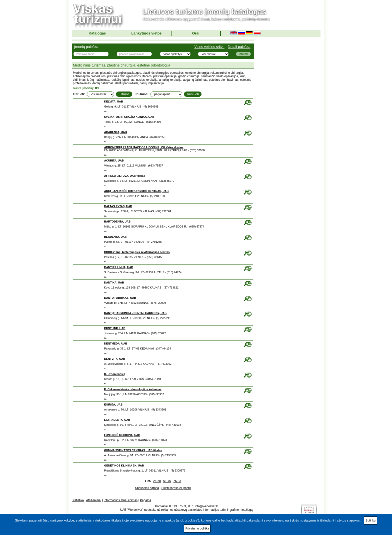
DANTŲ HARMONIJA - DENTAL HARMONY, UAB (135, 313)
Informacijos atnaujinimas (121, 500)
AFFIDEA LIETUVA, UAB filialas (125, 176)
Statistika (78, 500)
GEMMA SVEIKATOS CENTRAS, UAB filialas (133, 450)
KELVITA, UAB (114, 101)
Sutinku (370, 520)
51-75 (167, 481)
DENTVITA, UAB (115, 359)
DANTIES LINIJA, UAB (119, 267)
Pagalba (145, 500)
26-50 (157, 481)
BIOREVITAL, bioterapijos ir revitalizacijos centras (137, 252)
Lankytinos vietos (146, 33)
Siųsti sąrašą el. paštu (176, 488)
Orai (196, 33)
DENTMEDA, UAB (116, 343)
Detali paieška (239, 47)
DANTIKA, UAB (114, 282)
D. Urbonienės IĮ (115, 374)
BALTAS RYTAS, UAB (118, 206)
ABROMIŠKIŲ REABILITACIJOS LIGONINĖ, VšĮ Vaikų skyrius (144, 147)
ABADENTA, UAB (116, 132)
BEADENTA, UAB (115, 237)
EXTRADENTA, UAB (117, 420)
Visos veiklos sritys (209, 47)
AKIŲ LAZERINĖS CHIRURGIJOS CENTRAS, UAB (136, 191)
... (105, 110)
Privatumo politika (197, 528)
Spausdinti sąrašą (147, 488)
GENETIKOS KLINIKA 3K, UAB (124, 465)
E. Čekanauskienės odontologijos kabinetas (133, 389)
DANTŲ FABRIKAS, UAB (120, 298)
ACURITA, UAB (114, 160)
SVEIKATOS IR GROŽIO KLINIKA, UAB (129, 117)
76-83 (177, 481)
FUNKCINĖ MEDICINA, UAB (122, 435)
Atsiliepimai (94, 500)
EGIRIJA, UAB (113, 404)
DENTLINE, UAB (115, 328)
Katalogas (97, 33)
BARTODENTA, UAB (117, 221)
